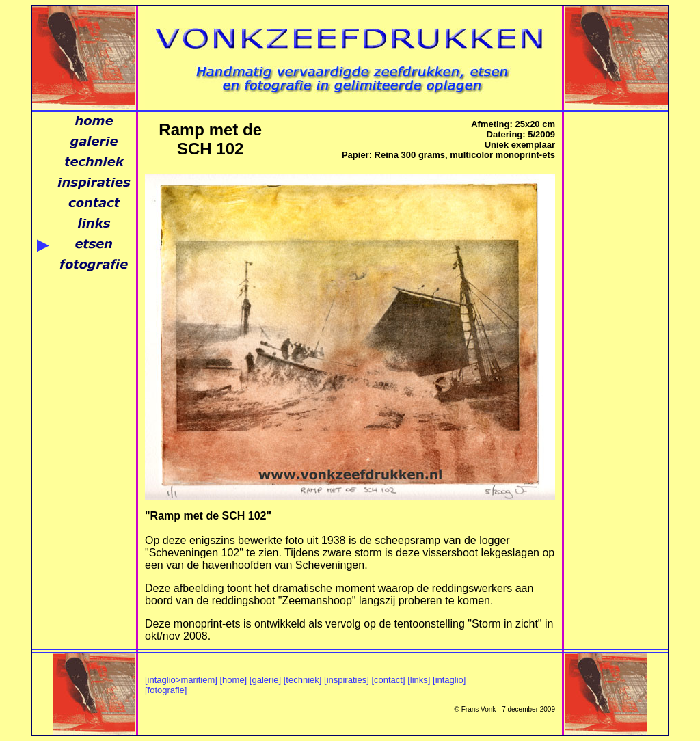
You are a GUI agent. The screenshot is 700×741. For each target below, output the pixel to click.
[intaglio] (449, 680)
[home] (233, 680)
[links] (419, 680)
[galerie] (265, 680)
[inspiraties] (347, 680)
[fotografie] (166, 690)
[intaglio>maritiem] (181, 680)
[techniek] (303, 680)
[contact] (388, 680)
